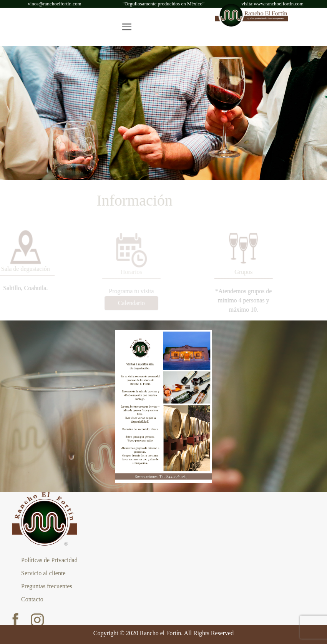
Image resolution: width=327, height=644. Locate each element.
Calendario (128, 303)
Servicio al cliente (43, 573)
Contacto (32, 599)
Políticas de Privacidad (49, 560)
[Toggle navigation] (127, 27)
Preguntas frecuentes (47, 586)
